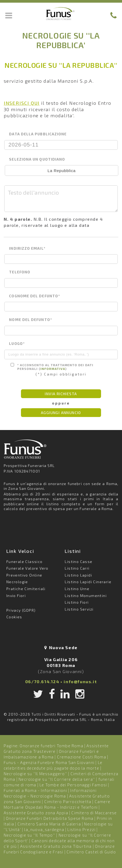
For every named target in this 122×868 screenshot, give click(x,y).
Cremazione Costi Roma (82, 757)
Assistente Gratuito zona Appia (36, 813)
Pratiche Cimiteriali (26, 589)
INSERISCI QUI (22, 103)
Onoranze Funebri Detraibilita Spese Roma (50, 818)
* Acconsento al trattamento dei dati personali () (52, 367)
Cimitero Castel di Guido (91, 852)
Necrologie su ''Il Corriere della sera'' (57, 779)
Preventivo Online (24, 575)
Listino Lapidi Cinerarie (88, 582)
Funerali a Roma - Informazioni (35, 790)
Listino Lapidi (78, 575)
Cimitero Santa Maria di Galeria (49, 824)
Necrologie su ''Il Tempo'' (29, 835)
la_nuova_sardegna (44, 829)
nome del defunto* (30, 320)
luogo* (17, 344)
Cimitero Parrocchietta (68, 802)
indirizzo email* (27, 248)
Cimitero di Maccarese (94, 813)
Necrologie (17, 582)
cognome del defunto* (34, 296)
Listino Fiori (77, 602)
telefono (20, 272)
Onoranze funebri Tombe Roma (51, 746)
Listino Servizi (79, 609)
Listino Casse (79, 562)
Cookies (14, 617)
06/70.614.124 (42, 681)
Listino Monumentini (86, 596)
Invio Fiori (16, 596)
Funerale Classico (25, 562)
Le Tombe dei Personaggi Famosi (73, 785)
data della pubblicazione (38, 134)
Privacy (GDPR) (21, 610)
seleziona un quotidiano (37, 159)
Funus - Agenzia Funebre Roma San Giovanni (49, 762)
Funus (61, 14)
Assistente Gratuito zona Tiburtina (56, 846)
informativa (53, 369)
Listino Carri (77, 568)
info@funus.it (80, 681)
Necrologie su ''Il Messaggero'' (35, 774)
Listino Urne (77, 589)
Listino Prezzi (81, 829)
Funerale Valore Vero (27, 568)
